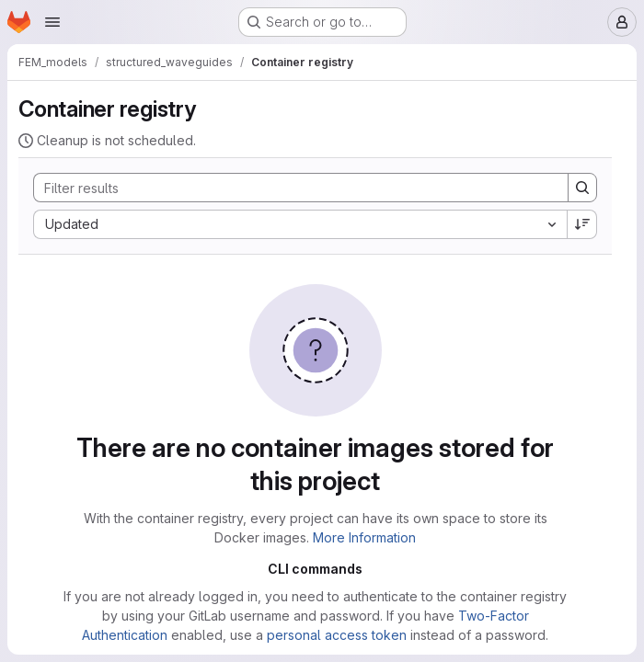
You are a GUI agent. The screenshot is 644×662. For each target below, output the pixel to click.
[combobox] (300, 224)
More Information (364, 537)
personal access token (337, 635)
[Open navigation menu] (52, 22)
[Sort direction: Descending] (582, 224)
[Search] (292, 188)
